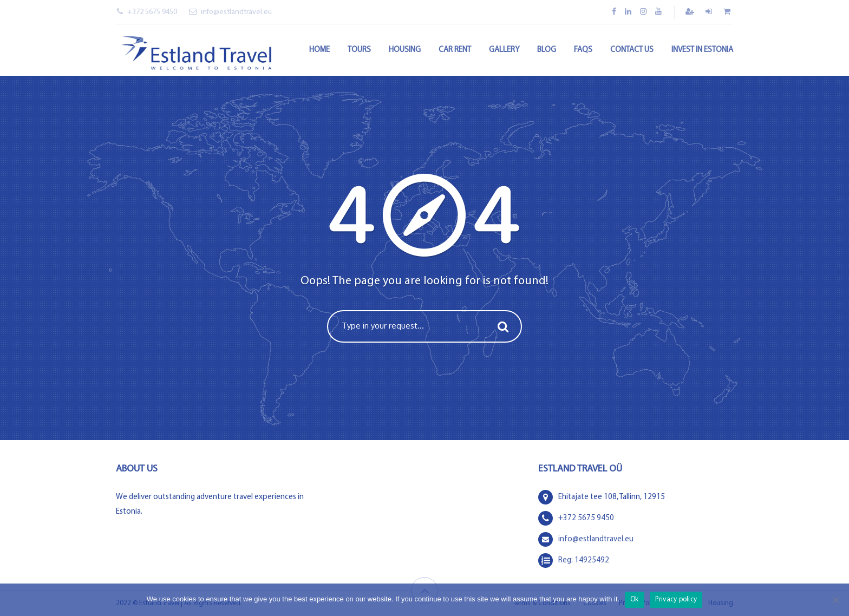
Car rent (455, 50)
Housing (405, 50)
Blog (547, 50)
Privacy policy (676, 599)
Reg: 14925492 (584, 561)
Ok (635, 599)
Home (319, 50)
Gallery (504, 50)
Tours (359, 50)
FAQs (583, 50)
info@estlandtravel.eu (230, 12)
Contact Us (632, 50)
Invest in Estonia (702, 50)
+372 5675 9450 (147, 12)
